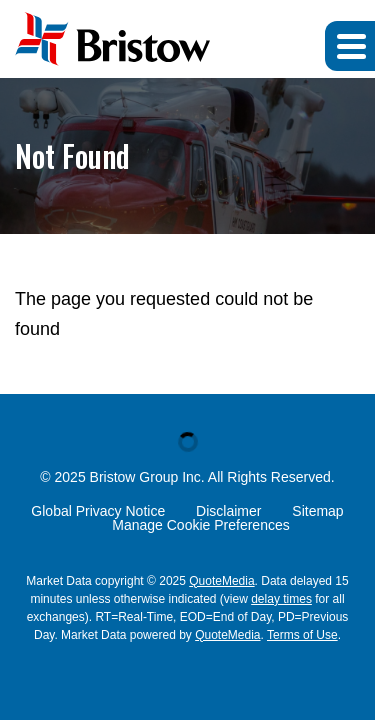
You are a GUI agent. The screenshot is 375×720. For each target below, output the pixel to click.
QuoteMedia (221, 581)
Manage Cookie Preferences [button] (200, 525)
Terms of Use (302, 635)
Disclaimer (228, 511)
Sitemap (317, 511)
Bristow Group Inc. (147, 477)
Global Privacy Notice (98, 511)
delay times (281, 599)
